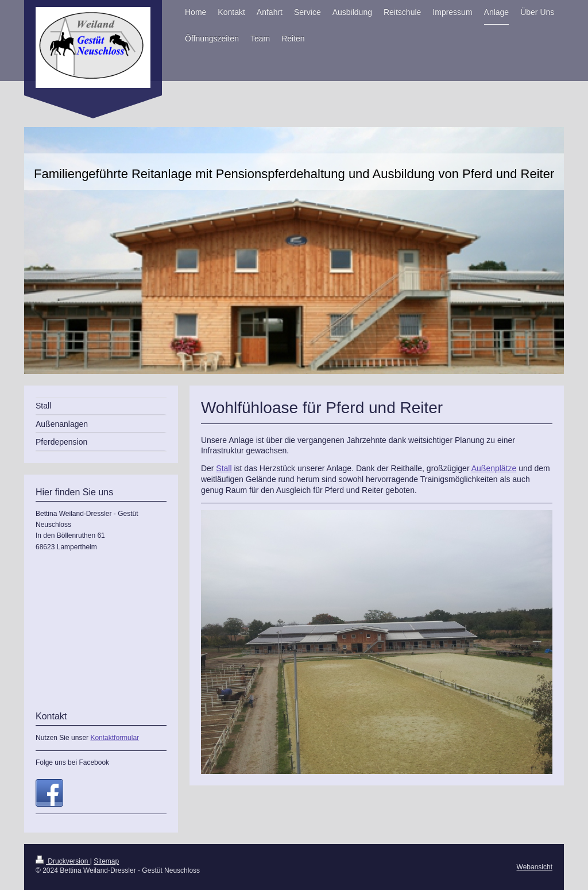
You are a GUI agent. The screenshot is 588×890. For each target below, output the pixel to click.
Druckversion (63, 861)
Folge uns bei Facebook (72, 762)
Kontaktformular (115, 738)
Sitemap (106, 861)
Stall (224, 468)
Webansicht (535, 867)
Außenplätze (494, 468)
